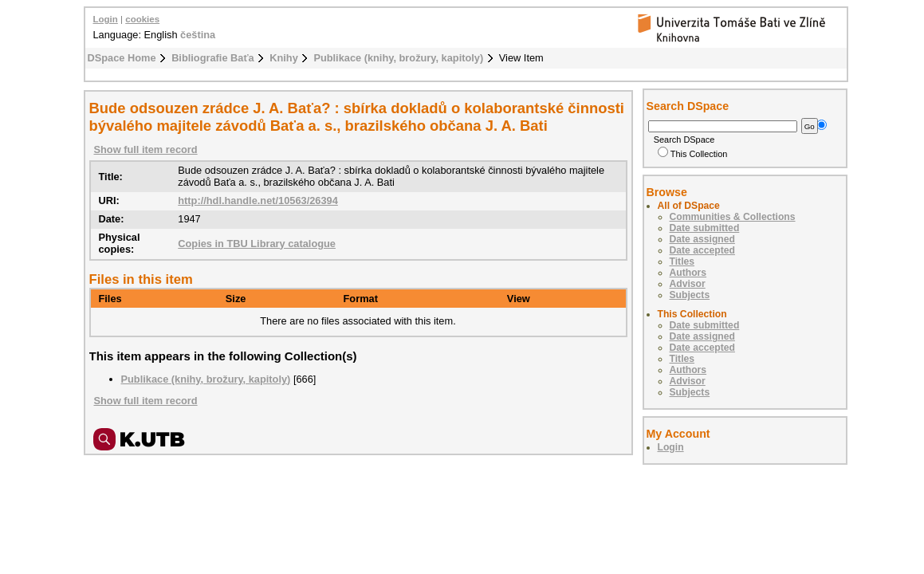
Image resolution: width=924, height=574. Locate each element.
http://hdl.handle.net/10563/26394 (258, 201)
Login (106, 19)
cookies (142, 19)
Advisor (688, 284)
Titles (682, 261)
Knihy (284, 58)
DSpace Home (122, 58)
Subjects (690, 295)
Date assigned (702, 239)
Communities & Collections (733, 217)
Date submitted (705, 228)
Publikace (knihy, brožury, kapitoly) (398, 58)
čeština (198, 35)
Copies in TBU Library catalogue (257, 244)
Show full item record (146, 149)
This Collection (693, 154)
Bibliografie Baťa (213, 58)
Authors (688, 273)
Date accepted (702, 250)
